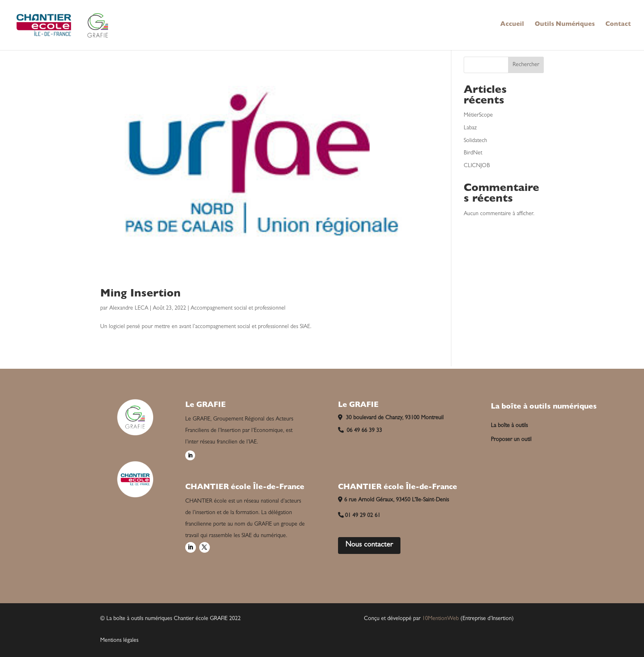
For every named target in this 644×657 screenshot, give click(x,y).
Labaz (470, 128)
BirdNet (473, 153)
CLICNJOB (477, 166)
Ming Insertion (140, 294)
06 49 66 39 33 (360, 431)
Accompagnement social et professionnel (238, 308)
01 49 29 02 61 (359, 516)
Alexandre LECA (129, 308)
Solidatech (475, 141)
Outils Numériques (565, 25)
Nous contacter (369, 545)
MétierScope (478, 115)
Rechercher (526, 65)
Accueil (512, 25)
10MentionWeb (440, 619)
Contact (618, 25)
